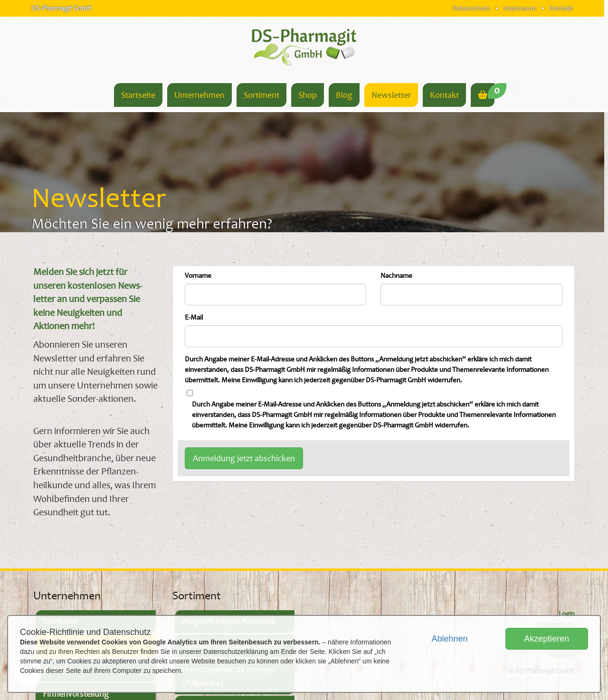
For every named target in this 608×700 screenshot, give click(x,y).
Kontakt (561, 8)
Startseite (138, 95)
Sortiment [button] (261, 95)
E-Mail (194, 317)
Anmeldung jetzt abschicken (244, 458)
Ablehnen (449, 639)
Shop (308, 95)
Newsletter (391, 95)
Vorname (198, 276)
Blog (344, 95)
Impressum (520, 8)
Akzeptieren (546, 639)
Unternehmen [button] (199, 95)
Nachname (396, 276)
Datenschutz (471, 8)
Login (567, 614)
